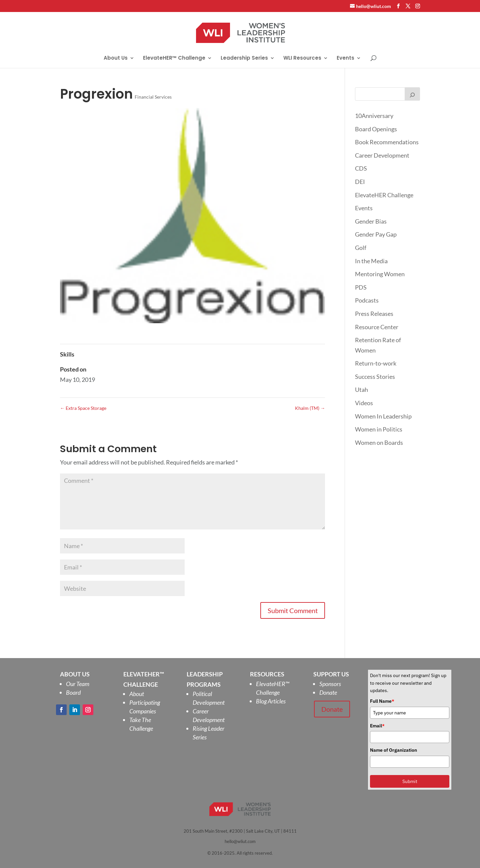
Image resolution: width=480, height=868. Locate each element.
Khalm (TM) (310, 408)
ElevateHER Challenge (384, 195)
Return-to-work (376, 363)
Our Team (78, 684)
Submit (410, 781)
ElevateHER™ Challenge (174, 58)
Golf (361, 248)
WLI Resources (302, 58)
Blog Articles (271, 701)
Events (345, 58)
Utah (361, 390)
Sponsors (330, 684)
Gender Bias (371, 221)
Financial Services (153, 97)
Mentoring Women (380, 274)
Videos (364, 403)
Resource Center (377, 327)
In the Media (371, 261)
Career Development (382, 155)
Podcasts (367, 300)
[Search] (412, 94)
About (137, 694)
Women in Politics (379, 429)
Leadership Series (244, 58)
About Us (116, 58)
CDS (361, 168)
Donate (328, 692)
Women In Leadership (383, 416)
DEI (360, 182)
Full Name (382, 701)
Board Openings (376, 129)
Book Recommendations (387, 142)
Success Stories (375, 377)
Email (377, 726)
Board (73, 692)
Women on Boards (379, 442)
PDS (361, 287)
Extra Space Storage (83, 408)
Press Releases (374, 314)
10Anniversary (374, 116)
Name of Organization (393, 750)
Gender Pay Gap (376, 234)
